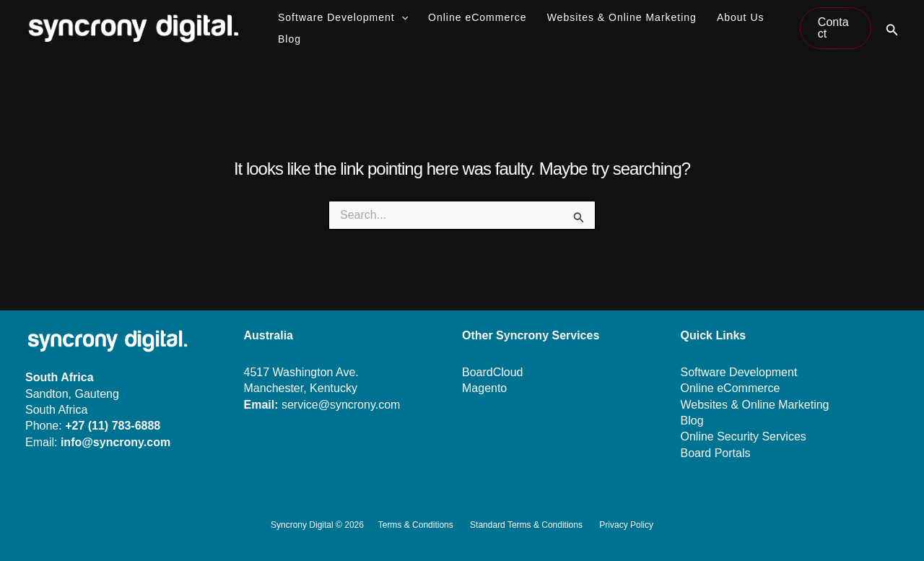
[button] (836, 28)
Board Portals (716, 453)
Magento (484, 388)
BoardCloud (493, 372)
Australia (269, 335)
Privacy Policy (626, 525)
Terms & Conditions (416, 525)
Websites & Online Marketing (622, 17)
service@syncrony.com (341, 405)
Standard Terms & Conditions (526, 525)
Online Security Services (744, 436)
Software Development (343, 17)
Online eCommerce (478, 17)
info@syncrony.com (115, 442)
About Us (741, 17)
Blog (289, 39)
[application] (401, 17)
